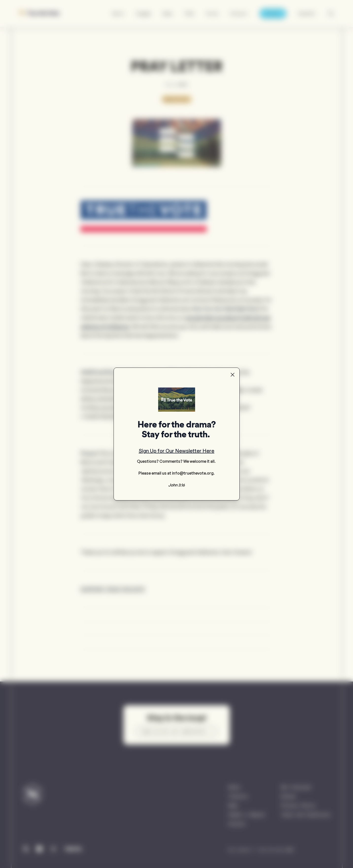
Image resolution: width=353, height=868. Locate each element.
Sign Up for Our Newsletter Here (176, 451)
